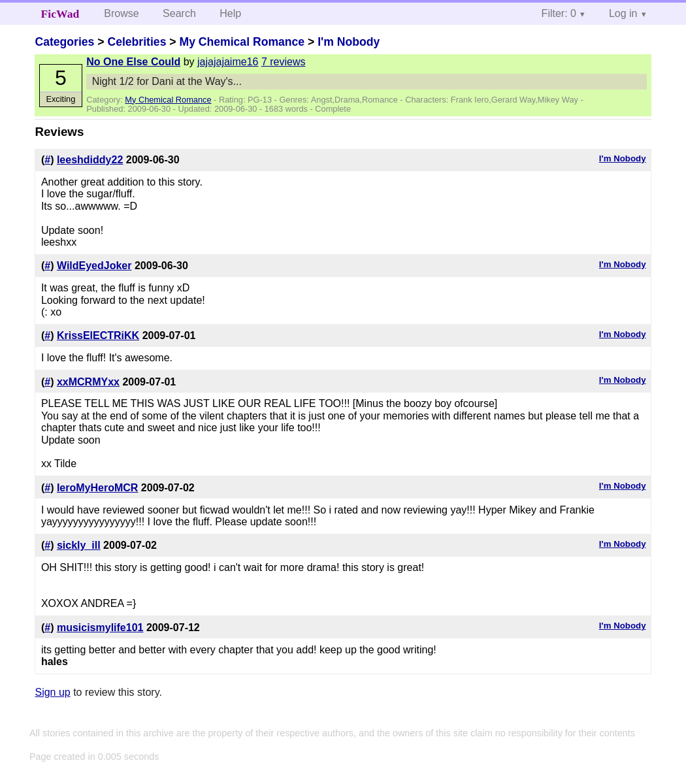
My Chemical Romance (242, 42)
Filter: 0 (559, 13)
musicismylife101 (100, 628)
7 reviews (284, 62)
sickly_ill (79, 545)
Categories (64, 42)
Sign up (52, 692)
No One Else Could (133, 62)
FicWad (60, 14)
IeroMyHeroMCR (97, 488)
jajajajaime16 (228, 62)
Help (230, 13)
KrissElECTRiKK (98, 335)
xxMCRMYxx (88, 382)
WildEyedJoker (94, 266)
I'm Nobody (349, 42)
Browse (121, 13)
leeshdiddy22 (90, 160)
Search (179, 13)
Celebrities (137, 42)
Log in (623, 13)
